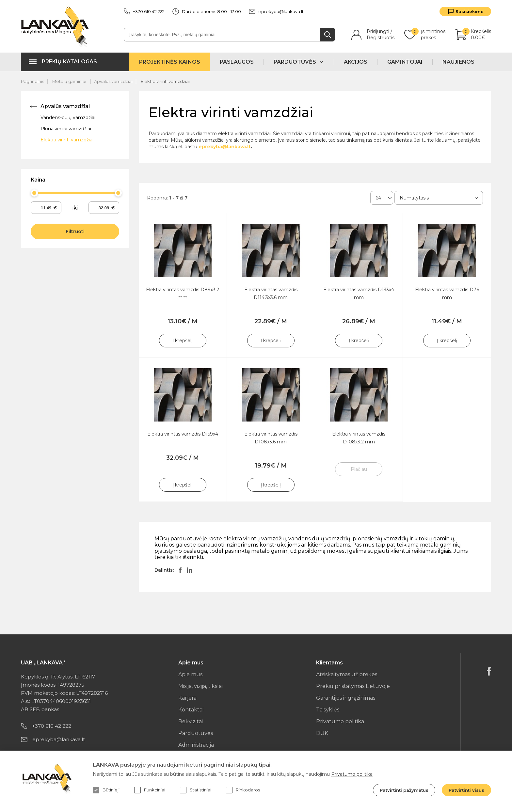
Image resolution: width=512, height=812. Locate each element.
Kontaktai (191, 710)
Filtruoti (75, 231)
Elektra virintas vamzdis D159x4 (183, 434)
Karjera (187, 698)
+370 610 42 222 (144, 11)
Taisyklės (328, 710)
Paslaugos (237, 62)
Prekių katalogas (69, 62)
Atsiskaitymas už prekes (347, 674)
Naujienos (458, 62)
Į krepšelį (183, 341)
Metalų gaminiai (70, 81)
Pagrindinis (32, 81)
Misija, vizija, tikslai (200, 686)
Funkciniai (150, 790)
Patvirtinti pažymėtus (404, 790)
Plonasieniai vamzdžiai (66, 129)
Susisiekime (470, 11)
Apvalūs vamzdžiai (113, 81)
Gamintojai (405, 62)
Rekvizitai (191, 721)
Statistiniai (196, 790)
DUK (322, 733)
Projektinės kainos (170, 62)
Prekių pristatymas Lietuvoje (353, 686)
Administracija (196, 745)
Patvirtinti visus (466, 790)
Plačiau (359, 469)
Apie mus (190, 674)
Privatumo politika (340, 721)
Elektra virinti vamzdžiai (165, 81)
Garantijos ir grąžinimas (346, 698)
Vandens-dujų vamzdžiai (68, 118)
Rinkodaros (243, 790)
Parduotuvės (196, 733)
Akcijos (356, 62)
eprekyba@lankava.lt (276, 11)
